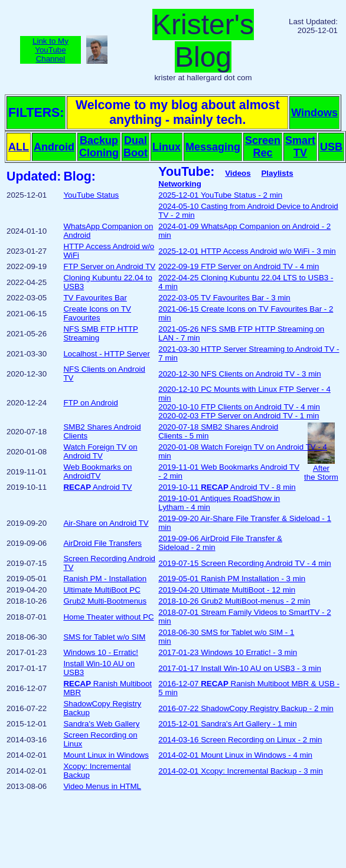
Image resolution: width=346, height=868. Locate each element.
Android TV (97, 487)
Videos (238, 173)
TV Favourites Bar (95, 298)
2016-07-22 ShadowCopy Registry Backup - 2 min (246, 708)
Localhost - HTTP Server (106, 354)
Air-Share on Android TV (106, 523)
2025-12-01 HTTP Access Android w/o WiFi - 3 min (247, 251)
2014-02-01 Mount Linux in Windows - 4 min (235, 755)
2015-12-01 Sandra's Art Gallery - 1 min (227, 724)
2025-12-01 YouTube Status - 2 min (220, 195)
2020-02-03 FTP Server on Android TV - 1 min (239, 416)
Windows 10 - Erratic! (101, 652)
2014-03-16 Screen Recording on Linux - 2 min (240, 740)
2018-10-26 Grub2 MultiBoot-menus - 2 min (234, 601)
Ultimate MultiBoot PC (102, 590)
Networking (180, 184)
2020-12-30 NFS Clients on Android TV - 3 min (239, 374)
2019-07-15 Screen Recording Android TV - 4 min (244, 563)
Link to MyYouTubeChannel (50, 50)
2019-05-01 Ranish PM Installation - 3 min (232, 579)
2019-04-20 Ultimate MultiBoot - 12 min (227, 590)
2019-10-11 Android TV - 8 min (227, 487)
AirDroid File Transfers (102, 543)
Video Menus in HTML (102, 786)
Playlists (277, 173)
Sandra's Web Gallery (101, 724)
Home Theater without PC (108, 617)
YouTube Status (91, 195)
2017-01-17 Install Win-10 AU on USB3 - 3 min (240, 668)
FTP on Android (90, 403)
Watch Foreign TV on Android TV (100, 451)
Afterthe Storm (321, 469)
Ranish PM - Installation (105, 579)
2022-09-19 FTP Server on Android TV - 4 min (239, 266)
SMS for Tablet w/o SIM (104, 637)
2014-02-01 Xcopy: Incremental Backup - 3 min (241, 771)
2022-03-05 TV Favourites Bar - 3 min (224, 298)
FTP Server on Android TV (109, 266)
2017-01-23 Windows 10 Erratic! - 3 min (228, 652)
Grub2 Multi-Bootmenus (105, 601)
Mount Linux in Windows (106, 755)
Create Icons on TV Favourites (97, 313)
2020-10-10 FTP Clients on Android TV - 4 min (239, 407)
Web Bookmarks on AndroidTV (97, 471)
